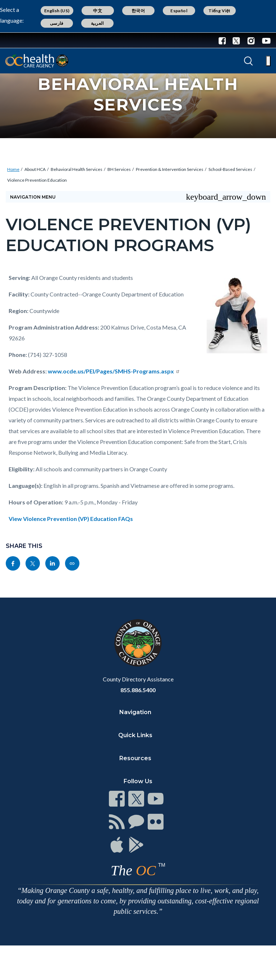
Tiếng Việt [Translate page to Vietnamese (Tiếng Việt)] (220, 11)
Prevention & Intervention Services (170, 169)
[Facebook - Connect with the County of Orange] (224, 40)
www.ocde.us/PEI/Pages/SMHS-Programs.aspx (114, 371)
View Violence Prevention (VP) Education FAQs (71, 519)
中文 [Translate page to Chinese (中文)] (98, 11)
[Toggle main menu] (268, 61)
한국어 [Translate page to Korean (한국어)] (138, 11)
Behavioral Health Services (77, 169)
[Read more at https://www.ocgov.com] (138, 643)
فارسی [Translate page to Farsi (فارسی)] (57, 23)
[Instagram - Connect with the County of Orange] (251, 40)
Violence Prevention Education (37, 180)
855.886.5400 (138, 690)
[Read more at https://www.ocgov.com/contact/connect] (117, 799)
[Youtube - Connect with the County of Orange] (265, 40)
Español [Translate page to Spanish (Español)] (179, 11)
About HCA (35, 169)
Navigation (135, 712)
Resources (135, 758)
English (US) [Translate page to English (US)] (57, 11)
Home (13, 169)
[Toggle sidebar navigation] (138, 197)
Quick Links (135, 735)
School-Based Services (230, 169)
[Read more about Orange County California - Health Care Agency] (37, 61)
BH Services (119, 169)
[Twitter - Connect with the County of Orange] (236, 40)
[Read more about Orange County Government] (28, 40)
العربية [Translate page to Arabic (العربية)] (97, 23)
